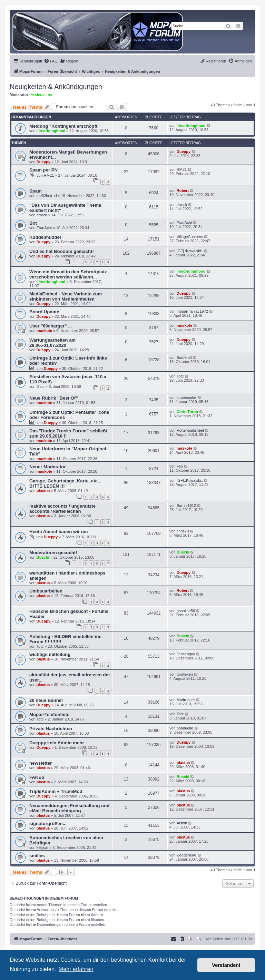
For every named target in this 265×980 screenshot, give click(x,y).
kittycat (42, 847)
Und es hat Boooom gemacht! (62, 251)
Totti (180, 376)
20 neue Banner (46, 700)
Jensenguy (186, 654)
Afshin (182, 823)
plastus (43, 491)
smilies (37, 856)
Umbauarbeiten (46, 591)
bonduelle (185, 728)
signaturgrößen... (48, 824)
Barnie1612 (186, 506)
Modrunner (186, 700)
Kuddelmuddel (45, 237)
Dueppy (43, 162)
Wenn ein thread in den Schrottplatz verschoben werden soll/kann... (68, 274)
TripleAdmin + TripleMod (56, 791)
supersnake (187, 398)
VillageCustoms (190, 237)
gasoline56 (186, 611)
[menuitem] (51, 61)
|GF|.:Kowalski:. (190, 251)
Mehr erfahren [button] (76, 969)
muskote (44, 331)
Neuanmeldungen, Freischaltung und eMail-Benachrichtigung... (69, 808)
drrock (42, 215)
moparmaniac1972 (192, 311)
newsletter (41, 763)
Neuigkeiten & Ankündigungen (56, 87)
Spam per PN (43, 170)
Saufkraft (184, 357)
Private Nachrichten (51, 729)
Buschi (43, 557)
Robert (183, 190)
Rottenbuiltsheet (190, 430)
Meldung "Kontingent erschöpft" (65, 126)
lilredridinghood (51, 131)
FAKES (37, 777)
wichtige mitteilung (50, 654)
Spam (36, 191)
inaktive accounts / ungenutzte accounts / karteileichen (62, 509)
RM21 (49, 175)
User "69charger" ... (51, 326)
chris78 (183, 531)
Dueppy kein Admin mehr (57, 743)
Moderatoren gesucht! (53, 553)
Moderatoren (41, 95)
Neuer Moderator (48, 467)
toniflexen (185, 674)
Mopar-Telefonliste (49, 714)
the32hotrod (47, 196)
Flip (180, 466)
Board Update (44, 312)
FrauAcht (44, 228)
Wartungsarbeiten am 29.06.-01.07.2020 (52, 343)
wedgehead (187, 855)
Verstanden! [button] (226, 965)
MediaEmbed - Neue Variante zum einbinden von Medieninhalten (66, 296)
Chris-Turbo (187, 412)
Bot (33, 223)
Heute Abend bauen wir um (59, 532)
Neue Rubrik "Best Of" (54, 398)
